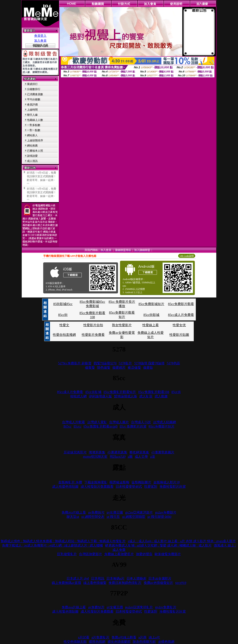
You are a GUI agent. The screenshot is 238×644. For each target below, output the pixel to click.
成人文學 (141, 457)
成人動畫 (161, 396)
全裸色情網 (166, 642)
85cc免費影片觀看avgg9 (100, 426)
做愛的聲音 (144, 554)
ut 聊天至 (113, 517)
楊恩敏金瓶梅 (119, 482)
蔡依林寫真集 (139, 452)
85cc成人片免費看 (181, 315)
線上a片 (154, 637)
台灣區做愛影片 (91, 554)
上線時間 (32, 110)
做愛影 (148, 368)
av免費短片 (96, 512)
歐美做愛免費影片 (168, 554)
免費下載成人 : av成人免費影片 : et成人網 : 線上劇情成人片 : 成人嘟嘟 (52, 545)
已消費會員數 (35, 94)
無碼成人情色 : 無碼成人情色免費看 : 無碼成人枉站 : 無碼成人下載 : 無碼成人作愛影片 (63, 541)
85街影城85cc (63, 304)
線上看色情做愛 (95, 583)
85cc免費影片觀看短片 (120, 392)
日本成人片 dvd (78, 578)
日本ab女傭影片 (160, 578)
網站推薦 (32, 146)
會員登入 (40, 36)
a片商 (142, 637)
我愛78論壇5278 (105, 363)
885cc (67, 426)
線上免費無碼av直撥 (66, 583)
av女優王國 (115, 512)
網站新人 (32, 135)
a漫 (153, 457)
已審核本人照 (35, 151)
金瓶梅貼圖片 (141, 482)
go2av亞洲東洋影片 (139, 512)
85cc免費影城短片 (151, 304)
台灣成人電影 (97, 422)
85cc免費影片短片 (162, 426)
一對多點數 (34, 125)
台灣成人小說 (141, 422)
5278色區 (173, 363)
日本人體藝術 (136, 578)
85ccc (77, 426)
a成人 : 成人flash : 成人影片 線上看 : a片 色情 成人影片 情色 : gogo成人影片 (182, 541)
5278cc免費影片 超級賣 (75, 363)
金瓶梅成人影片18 (167, 482)
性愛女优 (179, 325)
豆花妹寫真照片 (75, 452)
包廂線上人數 (35, 120)
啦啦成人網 (78, 396)
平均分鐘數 (34, 99)
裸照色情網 (97, 642)
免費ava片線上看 (74, 512)
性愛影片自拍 (93, 325)
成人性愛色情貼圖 (65, 487)
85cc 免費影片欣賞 (133, 426)
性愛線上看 (151, 325)
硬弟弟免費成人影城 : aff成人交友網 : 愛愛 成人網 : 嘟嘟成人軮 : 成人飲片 (158, 545)
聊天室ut (73, 517)
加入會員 (40, 41)
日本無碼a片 (115, 578)
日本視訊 (98, 578)
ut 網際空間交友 (93, 517)
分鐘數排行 (34, 89)
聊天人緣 (32, 115)
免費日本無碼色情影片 (125, 583)
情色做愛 (104, 368)
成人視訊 (32, 161)
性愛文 (64, 325)
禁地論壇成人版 (126, 396)
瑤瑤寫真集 (97, 452)
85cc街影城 (151, 315)
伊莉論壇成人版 (100, 396)
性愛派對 (151, 487)
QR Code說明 (187, 256)
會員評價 (32, 105)
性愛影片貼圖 (179, 335)
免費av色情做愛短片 (158, 583)
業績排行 (32, 84)
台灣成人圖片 (119, 422)
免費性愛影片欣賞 (173, 487)
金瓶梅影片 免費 (70, 482)
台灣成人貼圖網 (164, 422)
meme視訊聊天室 (95, 457)
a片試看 (84, 637)
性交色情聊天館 (75, 642)
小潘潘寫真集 (117, 452)
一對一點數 (34, 130)
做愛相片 (119, 368)
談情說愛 (32, 156)
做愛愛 (90, 368)
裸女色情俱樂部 (119, 642)
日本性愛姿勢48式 (129, 487)
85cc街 (63, 315)
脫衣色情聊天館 (144, 642)
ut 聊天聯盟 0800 (159, 517)
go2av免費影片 (166, 512)
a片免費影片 (100, 637)
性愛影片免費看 (93, 335)
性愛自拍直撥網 (64, 335)
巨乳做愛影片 (67, 554)
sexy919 (181, 583)
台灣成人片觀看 (74, 422)
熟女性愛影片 (122, 325)
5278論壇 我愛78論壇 (149, 363)
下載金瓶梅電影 (96, 482)
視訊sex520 (118, 457)
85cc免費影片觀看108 (154, 392)
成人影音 (146, 396)
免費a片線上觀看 (124, 637)
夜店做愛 (134, 368)
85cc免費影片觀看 (181, 304)
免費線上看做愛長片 (119, 554)
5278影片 (125, 363)
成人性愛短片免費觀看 (97, 487)
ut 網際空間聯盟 (134, 517)
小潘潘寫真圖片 (163, 452)
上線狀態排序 (35, 140)
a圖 (130, 457)
